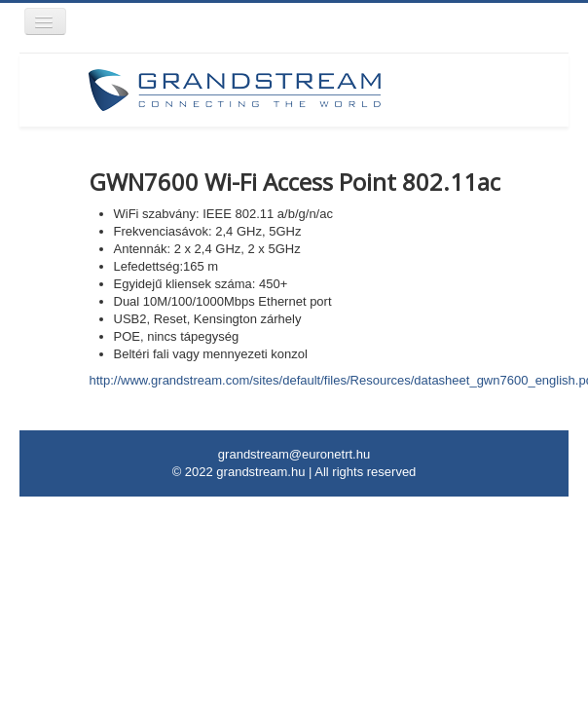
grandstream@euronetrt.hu (294, 454)
